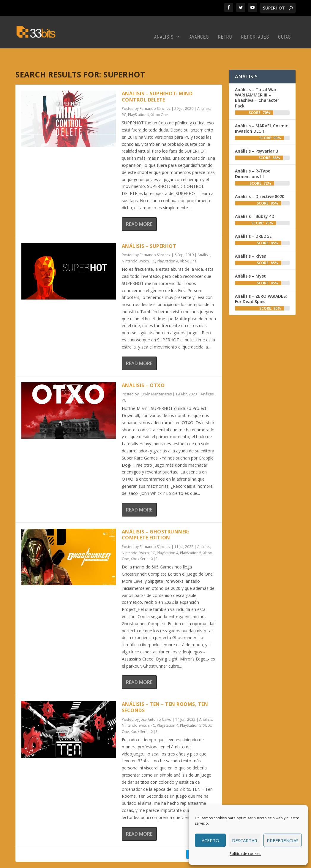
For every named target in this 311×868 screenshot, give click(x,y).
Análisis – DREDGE (253, 218)
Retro (225, 28)
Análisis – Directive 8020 (260, 178)
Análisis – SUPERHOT (149, 228)
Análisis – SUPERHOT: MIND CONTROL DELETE (157, 78)
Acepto (210, 840)
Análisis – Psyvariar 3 (256, 133)
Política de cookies (245, 854)
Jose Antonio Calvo (155, 701)
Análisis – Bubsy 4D (255, 198)
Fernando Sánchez (155, 90)
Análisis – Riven (251, 238)
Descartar (245, 840)
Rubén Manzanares (156, 376)
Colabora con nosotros (172, 862)
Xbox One (160, 96)
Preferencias (283, 840)
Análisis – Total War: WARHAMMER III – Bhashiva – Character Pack (257, 79)
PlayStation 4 (139, 96)
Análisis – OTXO (143, 367)
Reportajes (255, 28)
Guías (285, 28)
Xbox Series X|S (144, 540)
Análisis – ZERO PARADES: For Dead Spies (261, 280)
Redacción (136, 862)
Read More (139, 206)
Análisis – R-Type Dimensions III (253, 155)
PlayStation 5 (191, 534)
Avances (199, 28)
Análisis (164, 28)
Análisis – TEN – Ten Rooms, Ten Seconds (165, 689)
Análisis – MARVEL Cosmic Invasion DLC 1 (261, 110)
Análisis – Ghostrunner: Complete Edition (156, 516)
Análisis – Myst (250, 258)
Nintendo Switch (135, 243)
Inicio (116, 862)
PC (124, 96)
